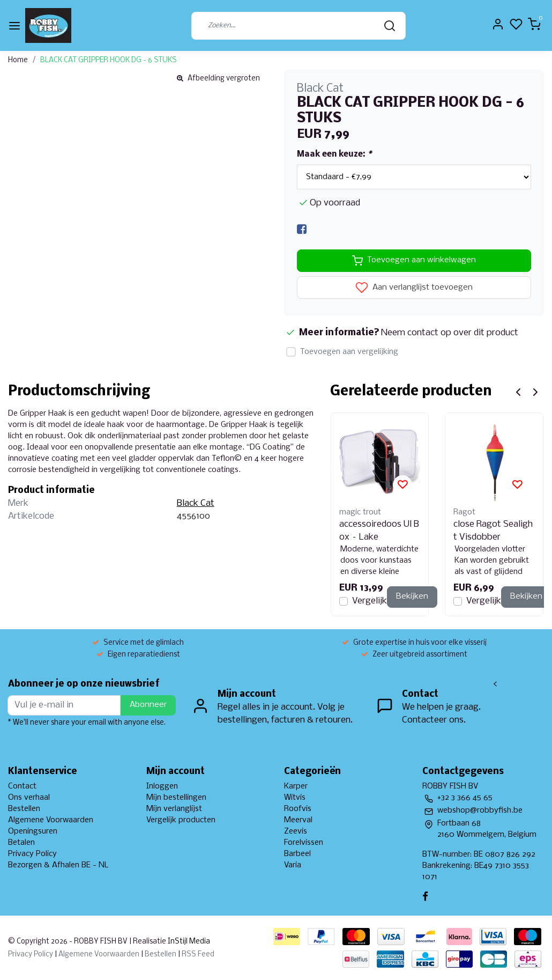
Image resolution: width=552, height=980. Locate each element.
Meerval (298, 820)
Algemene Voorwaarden (51, 820)
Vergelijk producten (181, 820)
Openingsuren (33, 831)
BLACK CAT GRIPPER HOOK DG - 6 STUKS (109, 60)
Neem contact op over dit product (450, 333)
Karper (296, 786)
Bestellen (24, 809)
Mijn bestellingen (176, 798)
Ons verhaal (29, 798)
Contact (22, 786)
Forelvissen (304, 843)
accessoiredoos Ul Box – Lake (379, 531)
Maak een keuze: (334, 154)
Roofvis (298, 809)
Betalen (21, 843)
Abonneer (148, 705)
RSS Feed (198, 955)
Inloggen (162, 786)
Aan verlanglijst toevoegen (414, 288)
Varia (293, 865)
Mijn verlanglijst (174, 809)
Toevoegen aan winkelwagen (414, 261)
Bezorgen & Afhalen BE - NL (58, 865)
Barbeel (297, 854)
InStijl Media (188, 942)
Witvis (295, 798)
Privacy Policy (32, 854)
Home (18, 60)
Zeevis (296, 831)
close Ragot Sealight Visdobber (493, 531)
